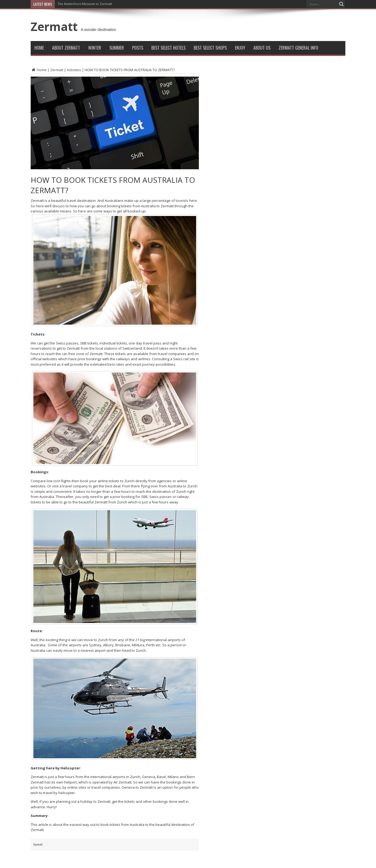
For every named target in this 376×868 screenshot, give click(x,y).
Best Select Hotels (168, 48)
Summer (117, 48)
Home (39, 48)
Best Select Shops (210, 48)
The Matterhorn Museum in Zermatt (85, 4)
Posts (138, 48)
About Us (262, 48)
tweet (38, 844)
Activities (74, 70)
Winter (95, 48)
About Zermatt (66, 48)
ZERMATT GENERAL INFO (298, 48)
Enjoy (240, 48)
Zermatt (54, 26)
